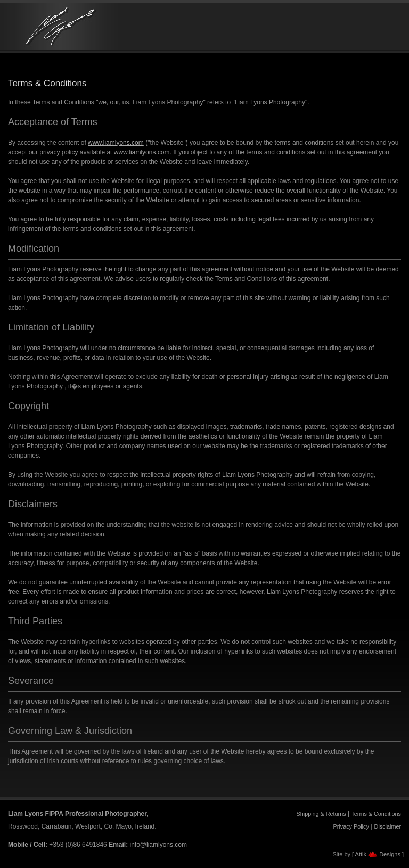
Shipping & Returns (321, 814)
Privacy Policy (351, 826)
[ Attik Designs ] (378, 854)
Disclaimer (388, 826)
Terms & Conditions (376, 814)
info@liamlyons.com (158, 845)
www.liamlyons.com (116, 143)
